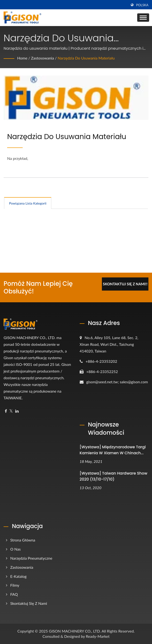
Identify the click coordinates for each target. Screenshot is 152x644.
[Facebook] (6, 411)
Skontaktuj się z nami (29, 603)
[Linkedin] (17, 411)
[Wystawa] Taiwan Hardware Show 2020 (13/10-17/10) (114, 476)
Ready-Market (98, 636)
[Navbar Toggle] (143, 18)
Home (22, 58)
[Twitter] (11, 411)
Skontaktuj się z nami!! (125, 284)
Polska (142, 5)
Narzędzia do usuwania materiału (86, 58)
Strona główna (23, 540)
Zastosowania (42, 58)
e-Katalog (18, 576)
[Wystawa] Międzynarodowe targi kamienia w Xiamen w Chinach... (113, 450)
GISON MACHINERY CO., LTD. (75, 631)
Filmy (15, 585)
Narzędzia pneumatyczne (31, 558)
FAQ (14, 594)
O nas (16, 549)
